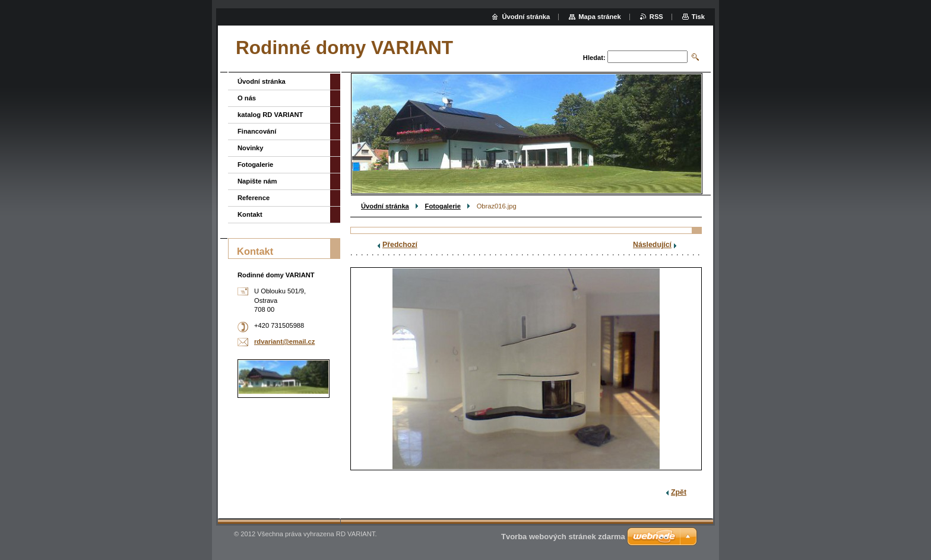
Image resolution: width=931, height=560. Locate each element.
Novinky (251, 148)
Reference (254, 198)
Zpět (679, 492)
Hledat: (594, 58)
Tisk (698, 17)
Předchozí (400, 245)
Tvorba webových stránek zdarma (563, 537)
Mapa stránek (600, 17)
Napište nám (257, 181)
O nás (247, 98)
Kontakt (250, 214)
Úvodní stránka (385, 206)
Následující (652, 245)
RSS (656, 17)
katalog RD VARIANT (270, 115)
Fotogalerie (443, 206)
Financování (257, 131)
